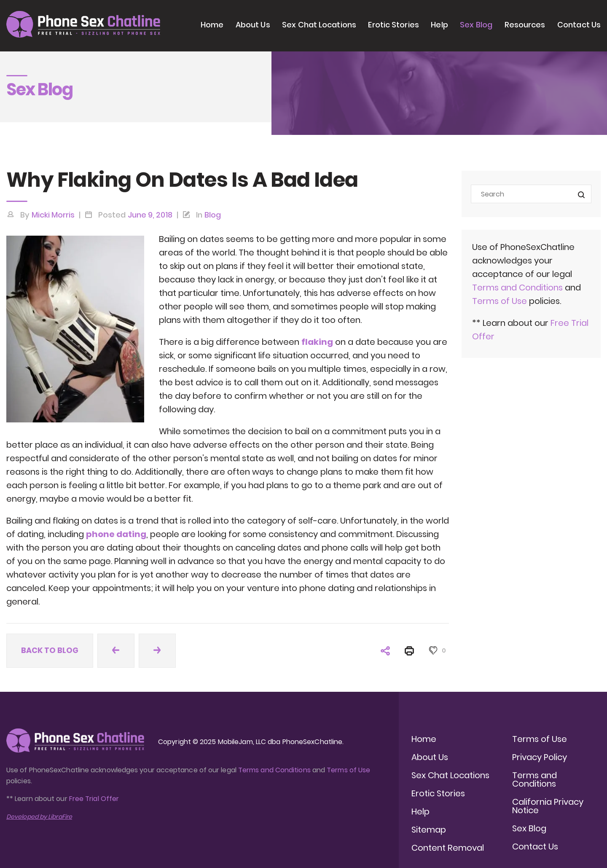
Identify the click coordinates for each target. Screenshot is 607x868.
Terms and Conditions (517, 288)
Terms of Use (501, 301)
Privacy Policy (540, 757)
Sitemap (429, 830)
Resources (525, 25)
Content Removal (448, 848)
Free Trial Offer (94, 799)
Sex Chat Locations (319, 25)
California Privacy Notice (548, 806)
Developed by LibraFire (39, 817)
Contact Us (579, 25)
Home (212, 25)
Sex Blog (476, 25)
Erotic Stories (393, 25)
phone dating (116, 534)
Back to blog (50, 650)
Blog (213, 215)
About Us (253, 25)
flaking (317, 342)
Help (439, 25)
